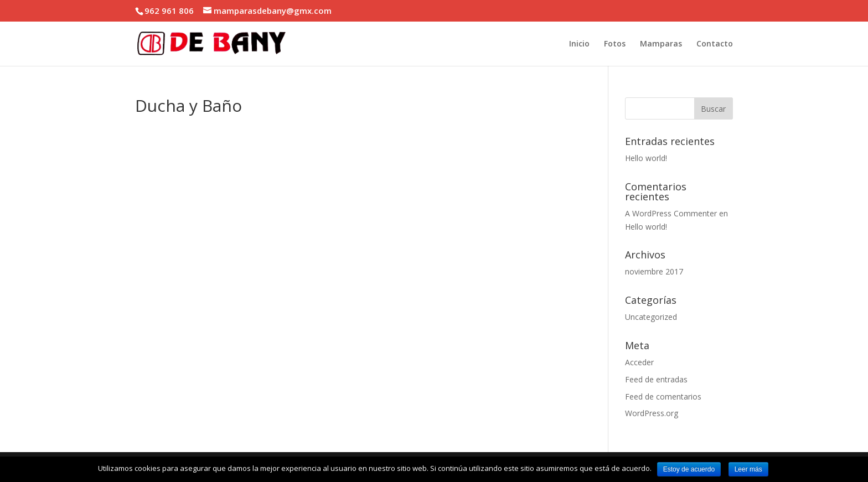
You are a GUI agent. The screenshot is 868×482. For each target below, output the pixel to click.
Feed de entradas (656, 379)
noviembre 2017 (654, 271)
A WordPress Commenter (671, 213)
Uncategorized (651, 317)
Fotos (615, 44)
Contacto (715, 44)
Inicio (579, 44)
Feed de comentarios (663, 397)
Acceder (639, 362)
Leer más (748, 469)
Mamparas (661, 44)
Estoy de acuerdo (689, 469)
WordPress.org (652, 413)
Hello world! (646, 158)
